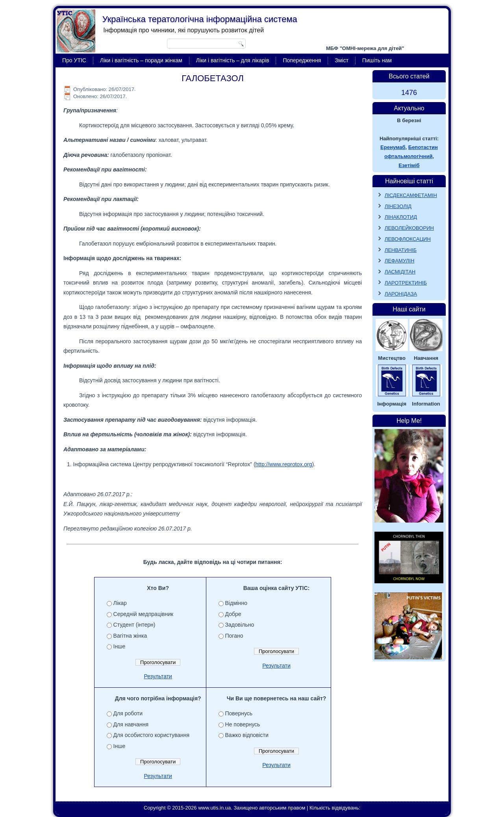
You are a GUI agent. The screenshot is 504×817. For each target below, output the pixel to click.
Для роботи (128, 713)
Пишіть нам (377, 60)
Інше (120, 646)
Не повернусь (243, 724)
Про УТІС (74, 60)
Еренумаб (393, 147)
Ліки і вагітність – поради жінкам (141, 60)
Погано (234, 636)
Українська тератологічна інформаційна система (200, 19)
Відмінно (236, 603)
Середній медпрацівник (144, 614)
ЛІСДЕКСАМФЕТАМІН (411, 195)
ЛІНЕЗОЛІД (398, 206)
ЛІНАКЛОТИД (401, 217)
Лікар (120, 603)
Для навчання (131, 724)
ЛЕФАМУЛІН (400, 261)
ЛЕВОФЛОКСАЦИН (408, 239)
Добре (233, 614)
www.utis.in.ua (214, 808)
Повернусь (239, 713)
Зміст (342, 60)
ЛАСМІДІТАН (400, 272)
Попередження (302, 60)
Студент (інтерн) (134, 625)
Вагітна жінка (130, 636)
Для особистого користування (152, 735)
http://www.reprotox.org (284, 464)
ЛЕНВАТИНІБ (401, 250)
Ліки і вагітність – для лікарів (233, 60)
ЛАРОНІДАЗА (401, 294)
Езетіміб (409, 165)
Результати (158, 676)
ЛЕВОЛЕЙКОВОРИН (409, 228)
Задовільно (240, 625)
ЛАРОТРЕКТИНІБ (406, 283)
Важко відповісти (247, 735)
